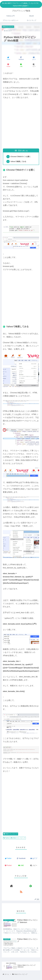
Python (6, 838)
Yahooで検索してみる (18, 161)
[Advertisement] (21, 125)
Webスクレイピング (11, 834)
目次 (20, 151)
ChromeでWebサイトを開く (21, 157)
